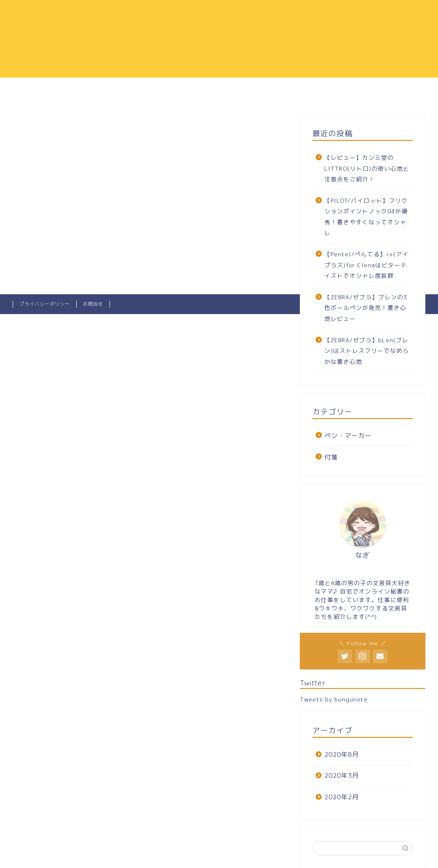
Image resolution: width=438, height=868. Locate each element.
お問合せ (93, 304)
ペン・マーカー (348, 436)
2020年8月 (342, 754)
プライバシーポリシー (45, 304)
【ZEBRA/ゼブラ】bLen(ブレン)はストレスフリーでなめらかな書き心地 (367, 351)
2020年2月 (342, 797)
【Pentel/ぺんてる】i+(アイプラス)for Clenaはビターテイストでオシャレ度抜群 (366, 265)
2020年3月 (342, 775)
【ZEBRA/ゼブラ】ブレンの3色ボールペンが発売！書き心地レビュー (366, 308)
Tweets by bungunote (334, 699)
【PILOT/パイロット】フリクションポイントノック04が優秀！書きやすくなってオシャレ (366, 217)
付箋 (331, 457)
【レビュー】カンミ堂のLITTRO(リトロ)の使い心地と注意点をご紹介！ (367, 168)
